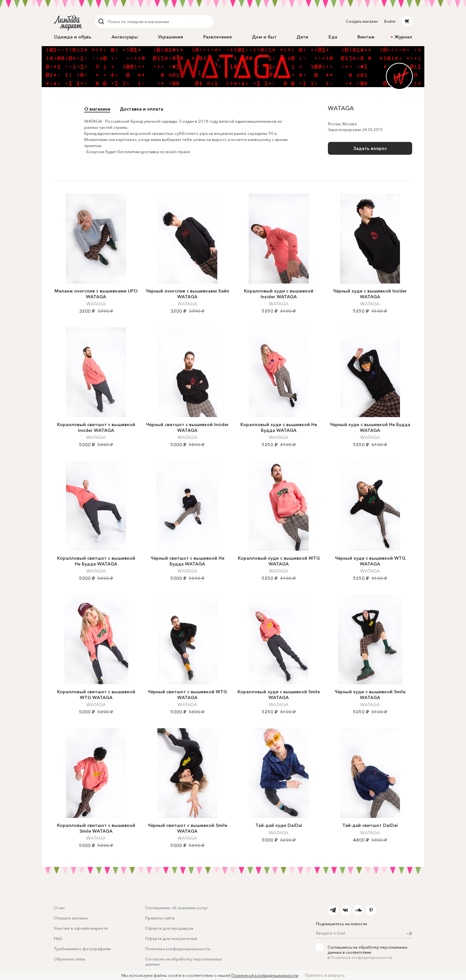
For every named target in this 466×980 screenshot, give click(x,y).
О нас (59, 908)
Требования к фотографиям (82, 949)
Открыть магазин (71, 918)
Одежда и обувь (73, 37)
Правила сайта (160, 918)
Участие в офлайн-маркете (81, 928)
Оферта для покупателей (171, 938)
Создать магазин (362, 21)
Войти (390, 21)
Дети (302, 37)
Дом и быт (264, 37)
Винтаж (366, 37)
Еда (333, 37)
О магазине (97, 109)
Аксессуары (125, 37)
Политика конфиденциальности (178, 949)
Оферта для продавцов (169, 928)
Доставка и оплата (141, 109)
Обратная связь (70, 959)
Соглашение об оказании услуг (177, 908)
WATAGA (96, 311)
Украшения (171, 37)
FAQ (58, 938)
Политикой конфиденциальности (361, 957)
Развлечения (217, 37)
